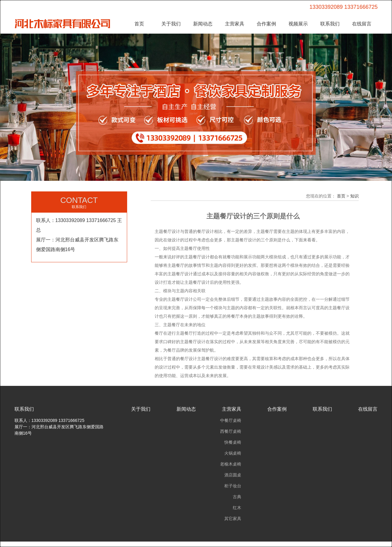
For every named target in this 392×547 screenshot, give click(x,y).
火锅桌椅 (233, 453)
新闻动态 (203, 24)
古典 (237, 497)
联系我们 (330, 24)
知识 (354, 196)
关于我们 (171, 24)
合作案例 (266, 24)
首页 (139, 24)
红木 (237, 508)
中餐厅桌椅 (231, 420)
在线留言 (362, 24)
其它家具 (233, 519)
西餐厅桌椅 (231, 431)
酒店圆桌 (233, 475)
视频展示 (298, 24)
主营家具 (235, 24)
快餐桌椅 (233, 442)
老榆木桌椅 (231, 464)
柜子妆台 (233, 486)
